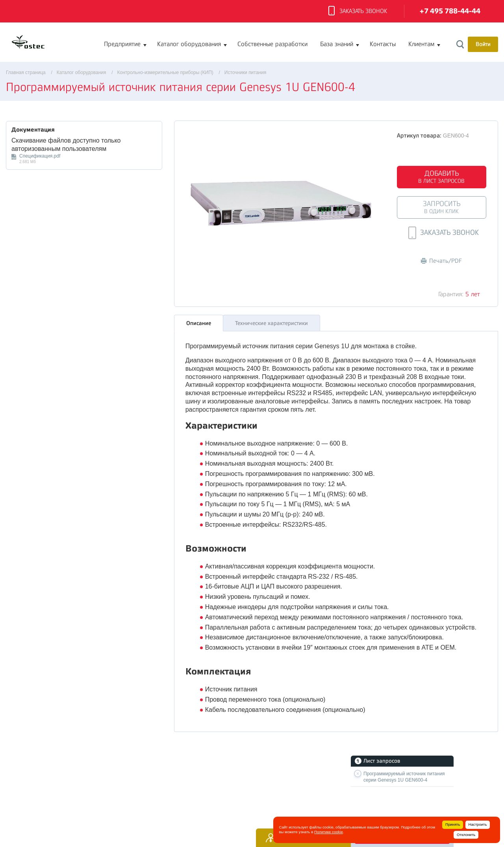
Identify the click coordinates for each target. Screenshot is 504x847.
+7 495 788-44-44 (450, 11)
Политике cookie (329, 832)
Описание (199, 321)
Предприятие (122, 44)
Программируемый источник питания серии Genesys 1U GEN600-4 (404, 777)
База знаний (337, 44)
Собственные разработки (272, 44)
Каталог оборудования (189, 44)
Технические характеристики (271, 321)
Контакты (383, 44)
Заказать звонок (358, 11)
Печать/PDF (441, 261)
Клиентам (421, 44)
